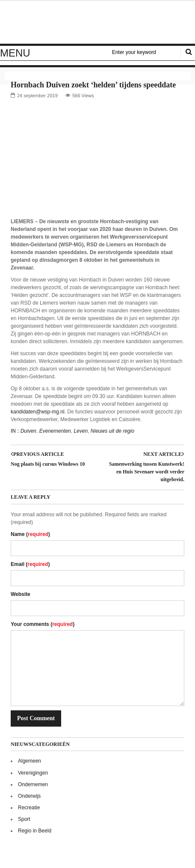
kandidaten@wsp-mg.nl (38, 412)
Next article (164, 454)
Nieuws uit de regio (112, 431)
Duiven (28, 431)
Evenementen (55, 431)
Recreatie (29, 808)
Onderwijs (29, 796)
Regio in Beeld (35, 831)
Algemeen (30, 761)
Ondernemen (33, 784)
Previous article (37, 454)
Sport (24, 819)
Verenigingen (33, 773)
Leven (81, 431)
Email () (30, 564)
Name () (30, 534)
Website (21, 594)
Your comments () (43, 624)
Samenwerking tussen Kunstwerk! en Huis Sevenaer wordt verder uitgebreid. (147, 472)
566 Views (83, 96)
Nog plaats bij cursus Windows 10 (48, 464)
